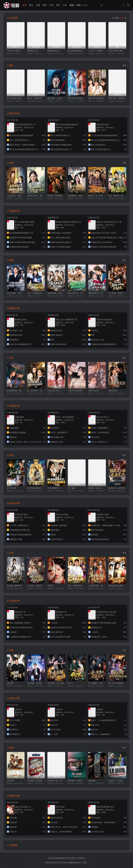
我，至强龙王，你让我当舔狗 (36, 391)
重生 (31, 5)
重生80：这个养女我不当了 (97, 196)
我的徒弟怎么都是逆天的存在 (117, 586)
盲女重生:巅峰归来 (14, 586)
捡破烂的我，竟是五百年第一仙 (56, 293)
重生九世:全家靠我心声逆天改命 (97, 98)
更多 (124, 65)
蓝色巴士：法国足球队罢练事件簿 (117, 781)
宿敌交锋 (92, 781)
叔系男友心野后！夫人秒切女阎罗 (56, 391)
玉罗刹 (50, 586)
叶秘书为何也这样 (75, 391)
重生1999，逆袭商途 (117, 98)
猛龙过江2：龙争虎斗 (117, 488)
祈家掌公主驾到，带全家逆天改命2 (97, 488)
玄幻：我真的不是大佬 (77, 586)
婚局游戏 (10, 683)
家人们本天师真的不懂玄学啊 (117, 683)
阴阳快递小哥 (33, 51)
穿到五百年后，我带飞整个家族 (36, 196)
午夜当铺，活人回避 (56, 683)
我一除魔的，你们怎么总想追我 (97, 683)
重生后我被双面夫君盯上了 (77, 51)
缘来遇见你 (113, 391)
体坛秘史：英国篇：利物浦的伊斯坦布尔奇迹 (36, 781)
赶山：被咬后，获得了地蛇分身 (117, 196)
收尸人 (71, 683)
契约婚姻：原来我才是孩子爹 (36, 683)
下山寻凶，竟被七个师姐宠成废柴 (117, 293)
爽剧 (45, 5)
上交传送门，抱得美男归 (16, 196)
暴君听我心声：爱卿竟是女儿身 (97, 293)
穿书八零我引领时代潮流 (117, 51)
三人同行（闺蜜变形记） (97, 51)
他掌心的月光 (94, 391)
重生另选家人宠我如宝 (16, 98)
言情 (51, 5)
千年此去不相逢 (13, 51)
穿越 (38, 5)
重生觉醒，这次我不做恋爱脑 (56, 98)
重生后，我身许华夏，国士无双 (36, 98)
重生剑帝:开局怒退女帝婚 (77, 98)
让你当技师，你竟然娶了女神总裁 (16, 293)
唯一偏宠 (71, 488)
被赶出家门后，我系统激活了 (77, 293)
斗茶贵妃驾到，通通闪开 (97, 586)
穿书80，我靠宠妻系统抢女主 (56, 196)
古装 (65, 5)
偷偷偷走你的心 (54, 51)
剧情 (78, 5)
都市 (58, 5)
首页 (24, 5)
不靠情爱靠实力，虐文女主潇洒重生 (56, 488)
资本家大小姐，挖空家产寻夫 (56, 781)
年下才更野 (11, 488)
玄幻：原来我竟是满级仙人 (36, 293)
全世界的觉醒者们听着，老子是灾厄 (36, 488)
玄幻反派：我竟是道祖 (36, 586)
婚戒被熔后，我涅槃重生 (77, 196)
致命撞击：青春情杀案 (77, 781)
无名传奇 (10, 781)
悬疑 (72, 5)
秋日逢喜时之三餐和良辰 (16, 391)
